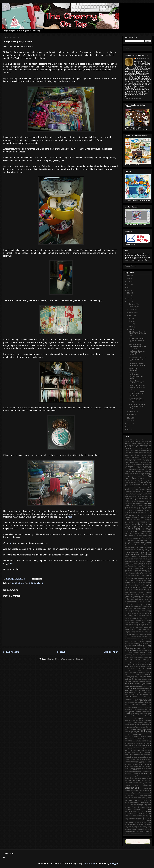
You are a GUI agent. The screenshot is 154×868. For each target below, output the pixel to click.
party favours (144, 754)
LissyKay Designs (139, 523)
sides (138, 794)
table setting (141, 804)
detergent (148, 641)
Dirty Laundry (147, 479)
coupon (149, 633)
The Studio (138, 584)
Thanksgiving (129, 579)
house (138, 710)
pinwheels (145, 759)
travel (146, 819)
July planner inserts (130, 514)
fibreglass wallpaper (135, 666)
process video (135, 773)
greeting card (141, 703)
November (132, 307)
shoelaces (133, 794)
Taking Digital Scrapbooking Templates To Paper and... (136, 375)
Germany (134, 498)
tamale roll (128, 806)
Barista (127, 456)
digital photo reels (146, 643)
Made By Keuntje (144, 530)
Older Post (111, 652)
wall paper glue (144, 828)
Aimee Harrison (147, 445)
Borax (132, 461)
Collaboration (134, 468)
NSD (143, 542)
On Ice (146, 546)
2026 (129, 276)
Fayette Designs (140, 490)
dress (126, 656)
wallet (139, 830)
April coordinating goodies (136, 452)
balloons (143, 610)
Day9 (137, 473)
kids (126, 724)
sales (143, 780)
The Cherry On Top (143, 59)
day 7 (142, 638)
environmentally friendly (144, 659)
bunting (127, 621)
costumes (144, 633)
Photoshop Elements (131, 556)
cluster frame (134, 629)
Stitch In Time (144, 574)
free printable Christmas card (143, 683)
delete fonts (129, 641)
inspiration (141, 719)
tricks (143, 821)
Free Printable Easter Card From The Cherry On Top (137, 359)
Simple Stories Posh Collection (134, 567)
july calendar (147, 721)
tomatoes (139, 815)
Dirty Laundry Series (131, 481)
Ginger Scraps (141, 498)
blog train (148, 613)
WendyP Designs (134, 598)
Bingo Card (132, 459)
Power (136, 560)
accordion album (129, 601)
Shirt (139, 565)
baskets (136, 612)
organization (128, 745)
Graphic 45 (131, 504)
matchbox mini (129, 729)
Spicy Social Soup (133, 572)
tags (146, 804)
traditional (127, 817)
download (148, 654)
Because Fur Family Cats (141, 457)
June (131, 321)
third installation (129, 814)
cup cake (134, 636)
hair (150, 703)
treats (136, 821)
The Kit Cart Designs (144, 582)
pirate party (128, 761)
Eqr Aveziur (135, 486)
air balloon (139, 603)
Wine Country (143, 598)
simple (145, 794)
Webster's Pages (139, 596)
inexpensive (139, 717)
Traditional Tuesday (138, 589)
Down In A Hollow (130, 484)
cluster (127, 629)
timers (131, 815)
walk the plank (134, 828)
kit (136, 724)
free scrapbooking (141, 690)
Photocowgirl (147, 555)
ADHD (127, 445)
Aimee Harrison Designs (133, 447)
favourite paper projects (139, 664)
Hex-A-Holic (144, 507)
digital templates (130, 650)
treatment (131, 821)
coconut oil (128, 631)
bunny (149, 619)
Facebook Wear (146, 488)
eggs (131, 659)
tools (144, 815)
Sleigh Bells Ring (145, 568)
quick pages (128, 777)
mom (130, 737)
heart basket (133, 706)
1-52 (128, 440)
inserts (134, 719)
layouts (127, 728)
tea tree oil (135, 808)
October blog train (139, 546)
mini (138, 731)
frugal (149, 697)
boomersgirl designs (132, 617)
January (132, 414)
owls (139, 745)
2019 (129, 296)
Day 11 (132, 473)
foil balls (127, 669)
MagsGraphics (146, 532)
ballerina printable (134, 610)
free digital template (145, 678)
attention (144, 607)
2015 (129, 421)
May (130, 324)
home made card (146, 708)
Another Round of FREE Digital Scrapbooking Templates (136, 394)
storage (132, 802)
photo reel (131, 758)
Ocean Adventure (130, 546)
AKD (130, 445)
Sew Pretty (148, 563)
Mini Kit (142, 539)
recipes (149, 777)
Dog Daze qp (147, 483)
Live (147, 523)
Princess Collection (134, 562)
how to (142, 710)
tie (144, 814)
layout (138, 726)
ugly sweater (143, 823)
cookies (134, 633)
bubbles (145, 619)
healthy (127, 706)
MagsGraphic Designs (133, 532)
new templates (129, 740)
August (131, 315)
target (133, 806)
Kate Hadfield (147, 514)
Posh (149, 558)
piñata (141, 761)
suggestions (137, 802)
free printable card (136, 687)
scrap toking (142, 784)
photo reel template (140, 758)
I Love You (136, 509)
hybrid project (133, 715)
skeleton (131, 797)
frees (141, 697)
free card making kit (135, 674)
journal (131, 721)
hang (142, 704)
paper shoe (148, 752)
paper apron (136, 749)
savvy (126, 782)
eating (135, 658)
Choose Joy (134, 464)
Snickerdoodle (143, 570)
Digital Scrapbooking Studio (138, 478)
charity (149, 624)
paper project (132, 752)
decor (146, 638)
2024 (129, 282)
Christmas (142, 464)
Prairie (141, 560)
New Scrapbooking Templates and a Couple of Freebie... (137, 346)
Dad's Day (128, 471)
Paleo (132, 551)
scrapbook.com (147, 786)
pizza (138, 761)
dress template (132, 656)
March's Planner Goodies (140, 535)
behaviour (141, 612)
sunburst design (129, 804)
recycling (132, 779)
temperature (137, 810)
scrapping (133, 792)
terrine (135, 812)
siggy (141, 794)
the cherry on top (144, 811)
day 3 (139, 638)
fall (148, 661)
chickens (143, 626)
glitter (129, 703)
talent (149, 804)
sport (132, 799)
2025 (129, 279)
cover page (128, 635)
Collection (140, 468)
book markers (147, 615)
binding (146, 612)
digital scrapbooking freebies (135, 647)
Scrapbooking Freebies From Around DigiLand (137, 365)
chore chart (132, 628)
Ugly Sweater (142, 591)
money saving (135, 737)
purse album (134, 775)
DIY (146, 470)
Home (61, 652)
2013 (129, 427)
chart (126, 626)
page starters (137, 747)
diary (132, 643)
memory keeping (146, 729)
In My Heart (145, 509)
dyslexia (127, 658)
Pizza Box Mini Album (136, 558)
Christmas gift (147, 466)
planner (140, 763)
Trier (145, 589)
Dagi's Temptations (137, 471)
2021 (129, 290)
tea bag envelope (144, 806)
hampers (133, 704)
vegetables (136, 826)
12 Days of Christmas (135, 440)
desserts (142, 641)
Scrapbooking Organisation (133, 369)
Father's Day (129, 490)
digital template (146, 649)
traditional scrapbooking (136, 819)
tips (134, 815)
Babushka (148, 454)
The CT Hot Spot (137, 579)
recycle (127, 779)
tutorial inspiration (130, 823)
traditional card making (137, 817)
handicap (138, 704)
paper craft (128, 751)
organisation (19, 583)
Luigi (133, 530)
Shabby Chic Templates (131, 565)
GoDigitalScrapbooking (138, 502)
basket (131, 612)
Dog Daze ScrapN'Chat (137, 483)
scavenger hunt (137, 782)
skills (136, 797)
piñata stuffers (147, 761)
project (141, 773)
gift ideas (148, 701)
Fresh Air (139, 496)
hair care (127, 704)
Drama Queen (139, 484)
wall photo (134, 830)
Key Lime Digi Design (132, 516)
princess (141, 766)
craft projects (147, 635)
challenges (144, 624)
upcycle (131, 826)
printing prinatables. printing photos (141, 772)
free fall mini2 (128, 680)
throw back (140, 814)
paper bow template (145, 749)
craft (141, 635)
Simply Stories (135, 568)
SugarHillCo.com (129, 577)
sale (139, 780)
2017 (129, 302)
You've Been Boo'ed (137, 600)
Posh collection (129, 560)
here (70, 517)
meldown (139, 729)
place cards (128, 763)
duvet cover (148, 656)
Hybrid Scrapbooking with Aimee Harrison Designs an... (137, 334)
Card (126, 462)
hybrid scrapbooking (145, 715)
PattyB (136, 551)
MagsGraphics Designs (132, 533)
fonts (131, 669)
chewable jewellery (134, 626)
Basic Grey (133, 456)
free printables (131, 688)
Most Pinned (140, 540)
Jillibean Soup (144, 512)
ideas (132, 717)
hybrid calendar (135, 713)
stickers (127, 802)
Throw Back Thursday (137, 586)
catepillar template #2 (140, 622)
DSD (149, 470)
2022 (129, 287)
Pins (150, 556)
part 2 (135, 754)
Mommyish (133, 540)
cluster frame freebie (145, 629)
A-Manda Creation (136, 443)
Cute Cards (131, 470)
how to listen (135, 711)
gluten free (134, 703)
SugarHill (148, 575)
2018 (129, 299)
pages (143, 747)
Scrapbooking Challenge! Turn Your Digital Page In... (137, 387)
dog (134, 654)
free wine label (147, 694)
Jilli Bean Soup (136, 512)
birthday (136, 614)
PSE (129, 551)
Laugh (131, 519)
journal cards (137, 721)
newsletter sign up (143, 740)
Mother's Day (147, 540)
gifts (126, 703)
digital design (137, 643)
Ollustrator (89, 863)
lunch (149, 728)
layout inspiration (146, 726)
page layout (129, 747)
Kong (139, 518)
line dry (144, 728)
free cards (145, 674)
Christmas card (138, 466)
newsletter (135, 740)
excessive (144, 661)
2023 (129, 284)
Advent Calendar (137, 445)
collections (137, 631)
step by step (146, 801)
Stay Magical (136, 574)
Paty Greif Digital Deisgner (136, 553)
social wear (141, 797)
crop (130, 636)
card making (139, 620)
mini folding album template (137, 733)
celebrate (131, 624)
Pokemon (145, 558)
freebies (136, 697)
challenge (137, 624)
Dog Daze (141, 481)
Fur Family (145, 496)
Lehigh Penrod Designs (144, 519)
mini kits (146, 733)
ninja (149, 740)
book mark (128, 615)
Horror (131, 509)
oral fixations (145, 742)
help (142, 706)
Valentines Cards (130, 594)
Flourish (149, 495)
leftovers (137, 728)
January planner (137, 511)
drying (143, 656)
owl (137, 745)
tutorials (137, 823)
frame (137, 669)
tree (140, 821)
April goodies (147, 452)
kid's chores (134, 722)
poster (127, 766)
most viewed (142, 737)
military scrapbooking (131, 731)
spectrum (127, 799)
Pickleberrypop (143, 556)
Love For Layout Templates (138, 527)
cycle (133, 638)
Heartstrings (139, 505)
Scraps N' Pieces (145, 562)
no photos (128, 742)
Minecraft (136, 539)
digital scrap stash (130, 645)
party (139, 754)
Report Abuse (130, 266)
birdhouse (130, 614)
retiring (127, 780)
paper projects (140, 752)
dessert (136, 641)
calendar (132, 621)
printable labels (141, 768)
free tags (144, 692)
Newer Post (11, 652)
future (140, 699)
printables (136, 770)
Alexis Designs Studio (136, 449)
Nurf (150, 544)
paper (130, 749)
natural (135, 738)
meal (135, 729)
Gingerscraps (139, 500)
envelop (135, 659)
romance (135, 780)
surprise (136, 804)
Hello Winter (137, 507)
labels (143, 724)
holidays (135, 708)
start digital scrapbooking (133, 801)
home (139, 708)
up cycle (127, 824)
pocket (136, 765)
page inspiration (146, 745)
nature (139, 738)
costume (138, 633)
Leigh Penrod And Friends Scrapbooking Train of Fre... (137, 406)
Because (132, 457)
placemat (134, 763)
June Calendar (139, 514)
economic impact (143, 658)
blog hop (141, 614)
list (147, 728)
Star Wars (130, 574)
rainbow (139, 777)
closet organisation (146, 628)
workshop (142, 833)
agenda (132, 603)
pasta (138, 756)
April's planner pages (131, 454)
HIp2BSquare (139, 504)
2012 (129, 429)
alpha (149, 603)
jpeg (142, 721)
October (132, 310)
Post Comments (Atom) (69, 659)
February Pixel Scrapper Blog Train (140, 493)
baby (135, 608)
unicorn (149, 823)
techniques (128, 810)
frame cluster (143, 669)
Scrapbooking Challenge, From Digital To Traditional (137, 353)
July (130, 318)
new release (147, 738)
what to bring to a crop (133, 831)
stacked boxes (137, 799)
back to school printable (144, 608)
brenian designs (137, 619)
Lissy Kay (145, 521)
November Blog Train (142, 544)
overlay (133, 745)
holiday (149, 706)
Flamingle (139, 495)
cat (133, 622)
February (132, 412)
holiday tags (128, 708)
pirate (149, 759)
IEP (140, 509)
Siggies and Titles (146, 565)
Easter (145, 484)
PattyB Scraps (143, 551)
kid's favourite (141, 722)
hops (135, 710)
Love (145, 526)
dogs (137, 654)
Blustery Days (141, 459)
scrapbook (148, 784)
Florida (144, 495)
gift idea (143, 701)
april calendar (134, 607)
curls (130, 638)
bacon (126, 610)
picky (135, 759)
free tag (138, 692)
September (133, 313)
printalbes (143, 770)
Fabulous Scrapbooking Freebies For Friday (136, 382)
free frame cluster (137, 680)
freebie (128, 697)
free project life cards (142, 689)
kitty (140, 724)
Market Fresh (134, 537)
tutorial (148, 821)
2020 (129, 293)
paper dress (136, 751)
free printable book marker (133, 685)
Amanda (132, 451)
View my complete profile (133, 99)
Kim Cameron (144, 516)
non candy (133, 742)
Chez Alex (128, 464)
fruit (138, 699)
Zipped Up (148, 600)
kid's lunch (148, 722)
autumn (127, 608)
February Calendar (130, 491)
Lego (135, 519)
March (131, 329)
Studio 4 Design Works (138, 575)
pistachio (134, 761)
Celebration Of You (145, 463)
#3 (126, 440)
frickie (145, 697)
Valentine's (148, 593)
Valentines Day (140, 594)
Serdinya (141, 563)
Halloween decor (130, 505)
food (134, 669)
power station (134, 766)
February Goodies (140, 491)
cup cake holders (141, 636)
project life (147, 773)
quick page (147, 775)
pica (132, 759)
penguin (142, 756)
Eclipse (130, 486)
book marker (137, 615)
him (145, 706)
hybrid (127, 713)
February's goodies (130, 495)
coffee (132, 631)
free (149, 668)
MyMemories (136, 542)
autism (149, 606)
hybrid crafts (143, 713)
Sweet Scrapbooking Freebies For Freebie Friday (136, 400)
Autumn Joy (141, 454)
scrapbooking (35, 583)
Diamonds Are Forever (136, 475)
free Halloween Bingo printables (134, 671)
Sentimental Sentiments (131, 563)
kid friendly (128, 722)
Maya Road (144, 537)
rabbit (134, 777)
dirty (143, 652)
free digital (139, 676)
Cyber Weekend (140, 470)
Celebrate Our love (134, 463)
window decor (143, 831)
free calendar (134, 673)
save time (148, 780)
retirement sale (146, 779)
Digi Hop (144, 475)
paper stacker (129, 754)
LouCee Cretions (138, 526)
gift (139, 701)
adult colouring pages (140, 601)
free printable (129, 683)
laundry (134, 726)
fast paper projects (142, 663)
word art (132, 833)
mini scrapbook (138, 735)
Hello (132, 507)
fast (135, 663)
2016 (129, 418)
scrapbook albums (132, 786)
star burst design (146, 799)
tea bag (137, 806)
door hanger (142, 654)
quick (142, 775)
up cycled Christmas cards (142, 824)
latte (130, 726)
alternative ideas (129, 605)
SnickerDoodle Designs (131, 570)
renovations (138, 779)
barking (127, 612)
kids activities (131, 724)
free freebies (145, 680)
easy (131, 658)
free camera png (143, 673)
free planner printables (145, 681)
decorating (135, 640)
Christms (127, 468)
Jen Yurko (144, 511)
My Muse (128, 542)
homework (128, 710)
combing (142, 631)
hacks (147, 703)
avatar (132, 608)
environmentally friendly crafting (133, 661)
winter (149, 831)
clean (138, 628)
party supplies (132, 756)
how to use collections (145, 711)
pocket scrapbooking (145, 765)
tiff (145, 814)
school (145, 782)
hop (132, 710)
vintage (145, 826)
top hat (148, 815)
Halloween (147, 503)
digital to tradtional (142, 651)
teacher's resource (145, 808)
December (132, 304)
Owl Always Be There (136, 549)
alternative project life (139, 605)
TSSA (149, 577)
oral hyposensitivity (138, 744)
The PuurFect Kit (130, 584)
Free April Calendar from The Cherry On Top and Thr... (137, 340)
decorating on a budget (145, 640)
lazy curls (132, 728)
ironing (127, 721)
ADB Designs (147, 443)
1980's (143, 440)
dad (136, 638)
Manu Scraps (129, 535)
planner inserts (147, 763)
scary (130, 782)
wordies (137, 833)
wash (143, 830)
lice (141, 728)
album (145, 603)
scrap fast (135, 784)
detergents (128, 643)
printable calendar (130, 768)
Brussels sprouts (139, 461)
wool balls (127, 833)
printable (148, 766)
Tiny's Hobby (143, 588)
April (131, 327)
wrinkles (147, 833)
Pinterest (127, 558)
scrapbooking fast (136, 790)
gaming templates (133, 701)
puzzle (139, 775)
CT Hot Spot (147, 461)
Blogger (114, 863)
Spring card (141, 572)
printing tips (128, 773)
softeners (148, 797)
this (11, 543)
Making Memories (146, 533)
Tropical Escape (133, 591)
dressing (138, 656)
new (143, 738)
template (147, 809)
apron (140, 607)
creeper (127, 636)
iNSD (126, 717)
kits (138, 724)
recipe (144, 777)
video (141, 826)
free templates (137, 694)
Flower (127, 496)
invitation (148, 719)
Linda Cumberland (137, 521)
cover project (136, 635)
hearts (139, 706)
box (140, 617)
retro (130, 780)
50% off (132, 442)
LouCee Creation (137, 525)
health (149, 704)
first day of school (146, 666)
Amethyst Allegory (140, 451)
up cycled (132, 824)
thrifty (135, 814)
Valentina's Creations (137, 593)
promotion (128, 775)
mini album (144, 731)
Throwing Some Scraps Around (138, 587)
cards (130, 622)
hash (146, 704)
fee (147, 664)
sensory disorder (140, 792)
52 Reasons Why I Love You (142, 442)
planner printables (130, 765)
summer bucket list (146, 802)
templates (129, 811)
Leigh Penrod (128, 521)
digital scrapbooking (143, 645)
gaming (144, 699)
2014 (129, 424)
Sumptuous (141, 577)
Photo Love (139, 555)
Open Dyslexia (135, 547)
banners (149, 610)
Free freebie (132, 496)
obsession (139, 742)
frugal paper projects (130, 699)
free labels (136, 681)
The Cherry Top (139, 580)
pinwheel (139, 759)
